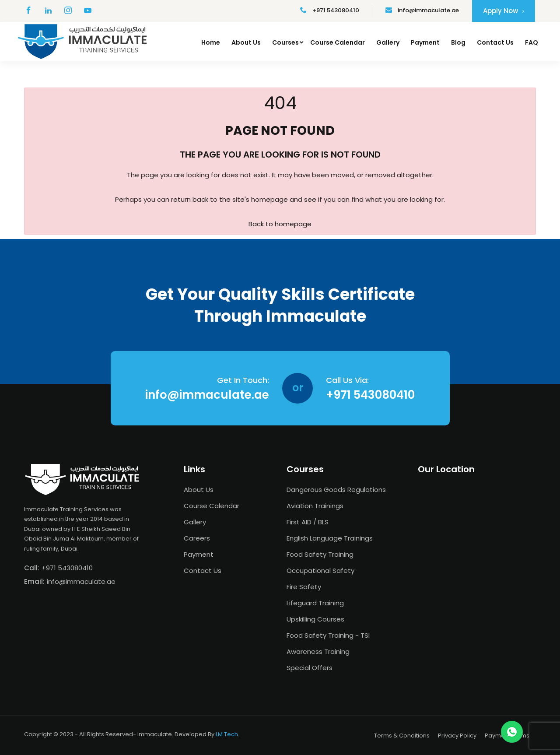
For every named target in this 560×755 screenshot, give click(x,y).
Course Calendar (338, 42)
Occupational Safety (320, 571)
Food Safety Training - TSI (328, 635)
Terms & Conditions (402, 736)
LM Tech (227, 734)
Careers (197, 538)
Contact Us (495, 42)
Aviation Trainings (315, 506)
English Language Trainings (330, 538)
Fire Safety (304, 587)
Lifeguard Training (315, 603)
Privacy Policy (457, 736)
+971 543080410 (330, 10)
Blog (458, 42)
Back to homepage (280, 224)
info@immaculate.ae (422, 10)
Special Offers (310, 668)
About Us (246, 42)
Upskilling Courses (315, 619)
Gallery (388, 42)
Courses (285, 42)
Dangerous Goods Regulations (336, 490)
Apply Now (504, 11)
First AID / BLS (308, 522)
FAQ (532, 42)
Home (211, 42)
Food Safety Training (320, 554)
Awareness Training (318, 651)
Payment (425, 42)
